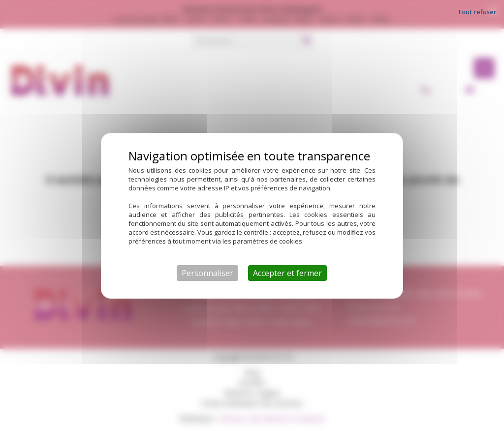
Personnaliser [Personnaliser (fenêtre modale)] (207, 273)
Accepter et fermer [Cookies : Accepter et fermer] (287, 273)
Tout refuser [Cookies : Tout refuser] (477, 12)
